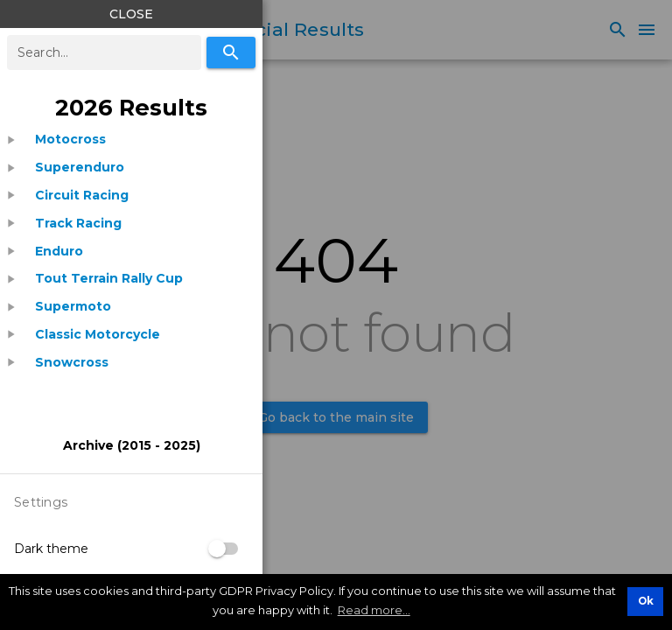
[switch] (224, 549)
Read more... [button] (374, 610)
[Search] (231, 52)
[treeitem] (131, 140)
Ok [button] (646, 601)
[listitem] (70, 140)
